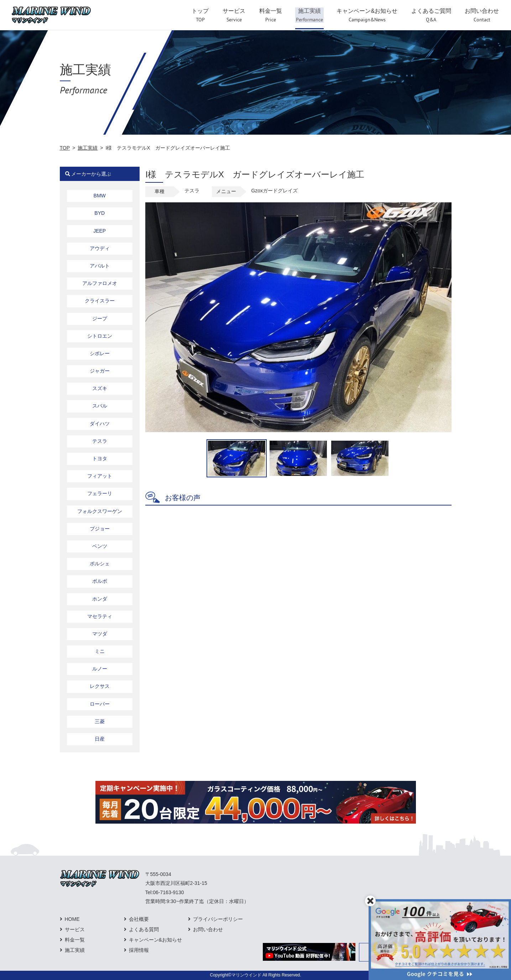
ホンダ (100, 599)
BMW (100, 196)
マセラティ (100, 616)
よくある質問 (144, 929)
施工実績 (88, 148)
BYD (100, 213)
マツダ (100, 634)
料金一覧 (75, 940)
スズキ (100, 388)
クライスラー (100, 301)
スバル (100, 406)
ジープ (100, 318)
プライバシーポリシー (218, 919)
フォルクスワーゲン (100, 511)
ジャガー (100, 371)
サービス (75, 929)
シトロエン (100, 336)
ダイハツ (100, 424)
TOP (65, 148)
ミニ (100, 651)
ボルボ (100, 581)
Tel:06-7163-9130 (165, 892)
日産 (100, 739)
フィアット (100, 476)
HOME (72, 919)
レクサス (100, 686)
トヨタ (100, 458)
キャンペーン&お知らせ (155, 940)
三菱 (100, 721)
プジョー (100, 529)
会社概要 (139, 919)
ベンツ (100, 546)
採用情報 (139, 950)
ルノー (100, 669)
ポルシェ (100, 564)
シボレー (100, 353)
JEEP (100, 231)
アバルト (100, 266)
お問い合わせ (208, 929)
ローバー (100, 704)
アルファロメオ (100, 283)
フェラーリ (100, 493)
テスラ (100, 441)
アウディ (100, 248)
